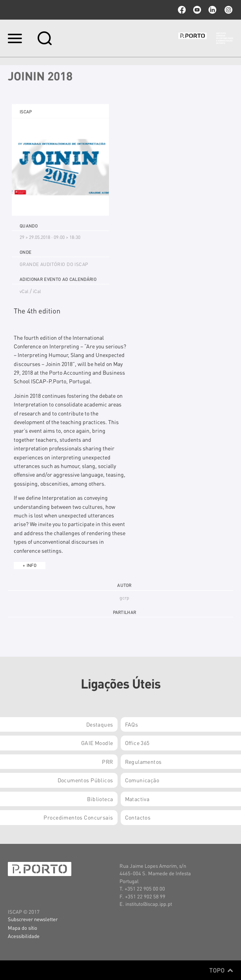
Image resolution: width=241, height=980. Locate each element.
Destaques (100, 724)
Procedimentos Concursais (78, 817)
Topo (221, 970)
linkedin (212, 10)
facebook (182, 10)
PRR (107, 761)
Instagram (228, 10)
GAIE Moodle (97, 743)
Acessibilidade (24, 936)
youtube (197, 10)
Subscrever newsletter (33, 919)
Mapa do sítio (23, 928)
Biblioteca (100, 799)
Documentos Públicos (85, 780)
